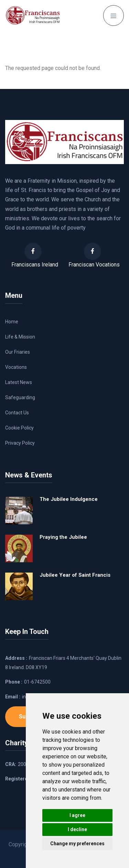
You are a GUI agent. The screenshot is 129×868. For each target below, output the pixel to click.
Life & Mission (20, 337)
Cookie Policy (19, 428)
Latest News (19, 382)
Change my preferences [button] (77, 844)
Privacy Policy (20, 443)
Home (12, 322)
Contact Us (17, 413)
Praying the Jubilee (63, 537)
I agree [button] (77, 815)
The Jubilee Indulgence (69, 499)
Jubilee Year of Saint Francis (75, 575)
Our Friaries (18, 352)
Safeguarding (20, 397)
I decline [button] (77, 829)
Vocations (16, 367)
